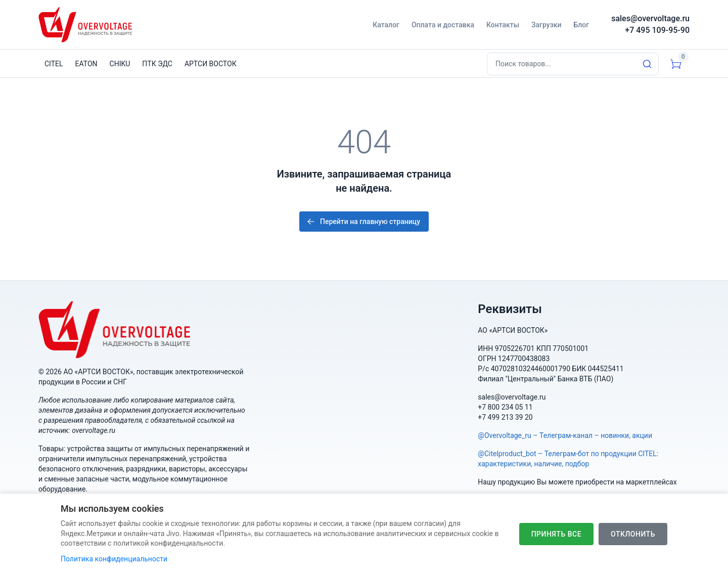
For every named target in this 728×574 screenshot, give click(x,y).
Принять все (556, 536)
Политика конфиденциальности (114, 561)
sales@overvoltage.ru (650, 18)
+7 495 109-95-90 (657, 30)
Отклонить (633, 536)
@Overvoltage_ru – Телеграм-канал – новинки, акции (565, 435)
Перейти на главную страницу (363, 222)
